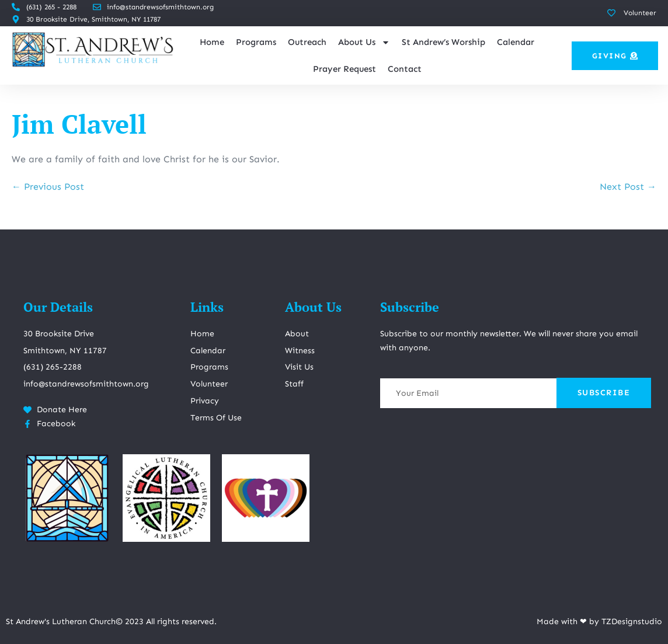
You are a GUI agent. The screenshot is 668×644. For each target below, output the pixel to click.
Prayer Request (345, 69)
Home (212, 42)
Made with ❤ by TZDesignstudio (599, 622)
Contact (405, 69)
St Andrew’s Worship (443, 42)
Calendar (516, 42)
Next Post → (628, 187)
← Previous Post (48, 187)
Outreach (307, 42)
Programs (256, 42)
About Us (364, 42)
